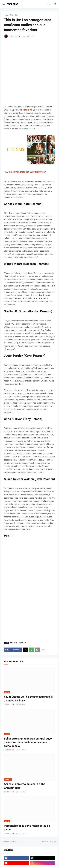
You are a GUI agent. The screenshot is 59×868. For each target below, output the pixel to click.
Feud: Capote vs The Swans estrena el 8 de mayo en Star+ (28, 699)
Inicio (6, 15)
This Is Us (22, 643)
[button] (4, 4)
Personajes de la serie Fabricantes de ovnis (27, 828)
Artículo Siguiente (49, 842)
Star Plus (14, 15)
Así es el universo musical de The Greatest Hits (25, 786)
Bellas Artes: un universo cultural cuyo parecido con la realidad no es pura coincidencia (28, 742)
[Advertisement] (30, 72)
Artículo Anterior (9, 842)
